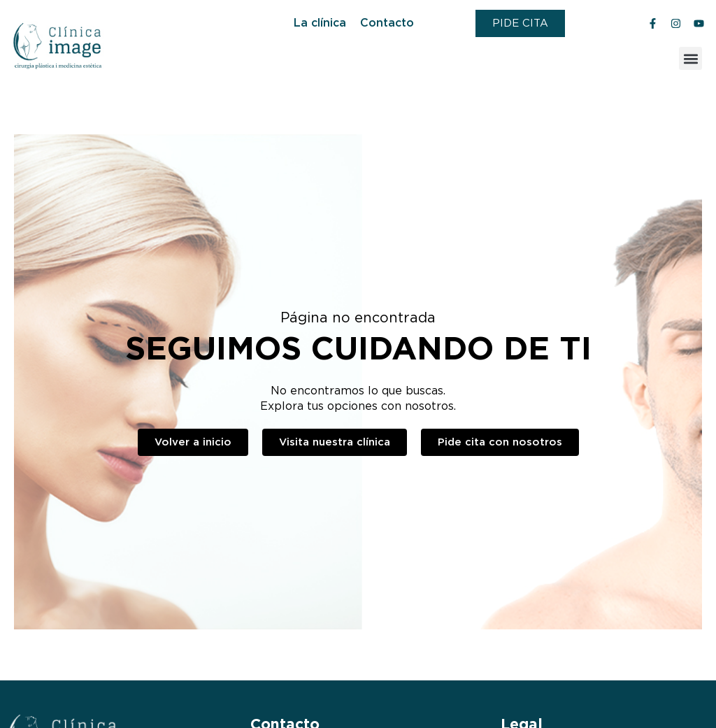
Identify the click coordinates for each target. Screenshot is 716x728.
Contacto (387, 23)
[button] (690, 58)
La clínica (320, 23)
